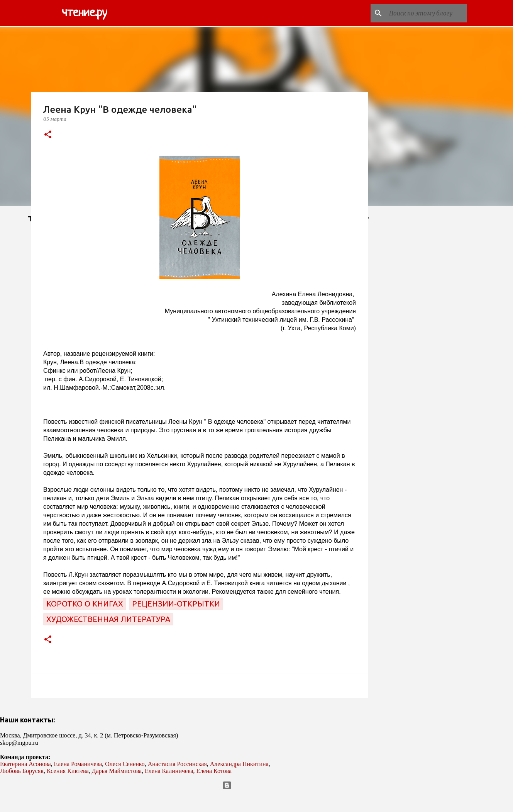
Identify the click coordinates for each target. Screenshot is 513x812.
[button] (48, 135)
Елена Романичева (78, 764)
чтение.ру (85, 13)
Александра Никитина (239, 764)
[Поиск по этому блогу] (427, 13)
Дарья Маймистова (117, 771)
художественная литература (108, 619)
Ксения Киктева (68, 771)
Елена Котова (214, 771)
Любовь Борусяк (22, 771)
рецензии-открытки (176, 604)
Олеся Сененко (125, 764)
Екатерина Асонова (25, 764)
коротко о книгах (85, 604)
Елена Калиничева (169, 771)
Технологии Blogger (256, 785)
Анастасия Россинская (177, 764)
